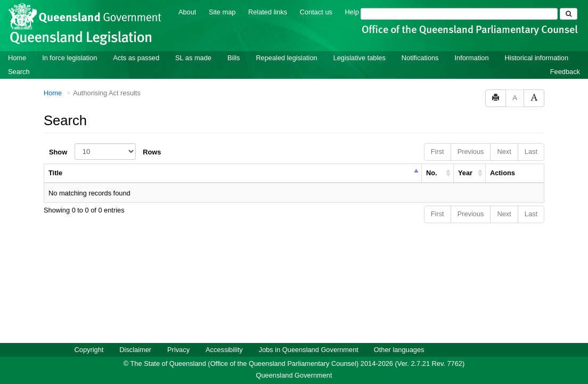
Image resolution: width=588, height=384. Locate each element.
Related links (268, 11)
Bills (234, 57)
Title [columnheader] (55, 172)
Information (472, 57)
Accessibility (224, 349)
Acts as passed (136, 57)
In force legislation (70, 57)
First (438, 151)
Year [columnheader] (465, 172)
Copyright (89, 349)
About (187, 11)
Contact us (316, 11)
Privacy (178, 349)
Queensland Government (294, 375)
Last (531, 151)
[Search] (459, 13)
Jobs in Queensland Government (309, 349)
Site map (222, 11)
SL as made (193, 57)
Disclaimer (135, 349)
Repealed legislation (286, 57)
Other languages (399, 349)
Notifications (420, 57)
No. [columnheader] (432, 172)
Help (352, 11)
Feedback (565, 71)
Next (504, 151)
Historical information (537, 57)
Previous (471, 151)
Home (17, 57)
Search (19, 71)
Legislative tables (360, 57)
